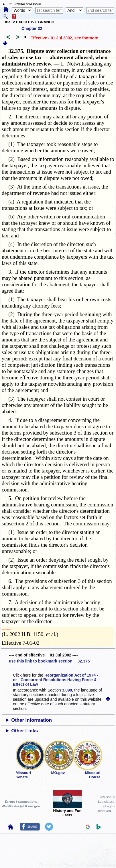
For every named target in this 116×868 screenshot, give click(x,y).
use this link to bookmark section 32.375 (49, 661)
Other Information (32, 720)
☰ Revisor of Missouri (24, 4)
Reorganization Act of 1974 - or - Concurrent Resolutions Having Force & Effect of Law (55, 680)
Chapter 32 (32, 28)
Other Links (24, 731)
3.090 (67, 690)
